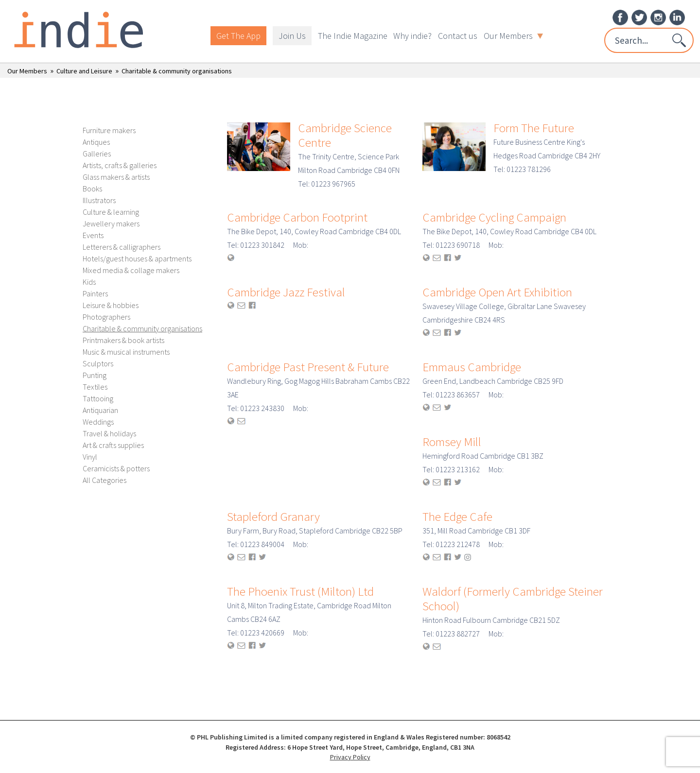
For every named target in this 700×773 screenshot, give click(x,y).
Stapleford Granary (273, 516)
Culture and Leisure (84, 71)
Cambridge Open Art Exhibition (497, 292)
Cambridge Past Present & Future (308, 367)
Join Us (292, 36)
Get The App (238, 36)
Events (93, 235)
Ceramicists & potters (116, 468)
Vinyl (90, 457)
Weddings (98, 422)
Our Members (513, 36)
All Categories (105, 480)
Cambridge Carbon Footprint (297, 217)
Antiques (96, 142)
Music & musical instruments (126, 352)
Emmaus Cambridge (472, 367)
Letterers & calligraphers (122, 247)
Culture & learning (111, 212)
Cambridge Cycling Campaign (494, 217)
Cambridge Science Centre (345, 135)
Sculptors (98, 363)
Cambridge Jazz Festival (286, 292)
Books (92, 189)
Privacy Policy (350, 757)
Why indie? (412, 36)
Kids (89, 282)
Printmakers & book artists (123, 340)
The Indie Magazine (353, 36)
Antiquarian (100, 410)
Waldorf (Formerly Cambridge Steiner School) (513, 599)
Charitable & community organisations (177, 71)
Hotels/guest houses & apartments (137, 258)
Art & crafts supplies (113, 445)
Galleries (97, 154)
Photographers (106, 317)
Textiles (95, 387)
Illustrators (99, 200)
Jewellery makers (111, 223)
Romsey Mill (452, 442)
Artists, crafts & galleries (120, 165)
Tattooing (98, 398)
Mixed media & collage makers (131, 270)
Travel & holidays (109, 433)
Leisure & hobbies (111, 305)
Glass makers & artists (116, 177)
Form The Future (534, 128)
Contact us (458, 36)
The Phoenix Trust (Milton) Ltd (300, 591)
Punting (95, 375)
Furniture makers (109, 130)
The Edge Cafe (457, 516)
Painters (95, 293)
